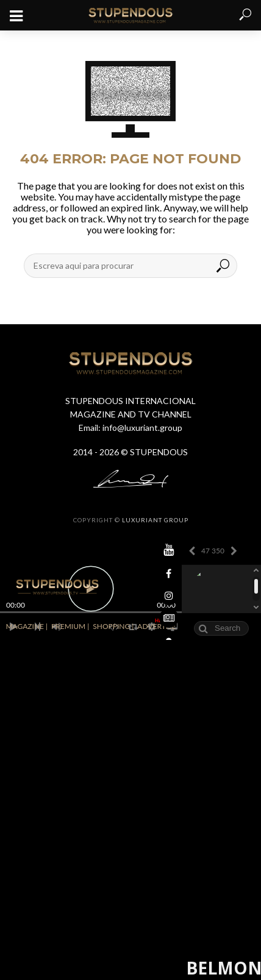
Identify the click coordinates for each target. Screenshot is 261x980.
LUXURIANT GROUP (155, 520)
